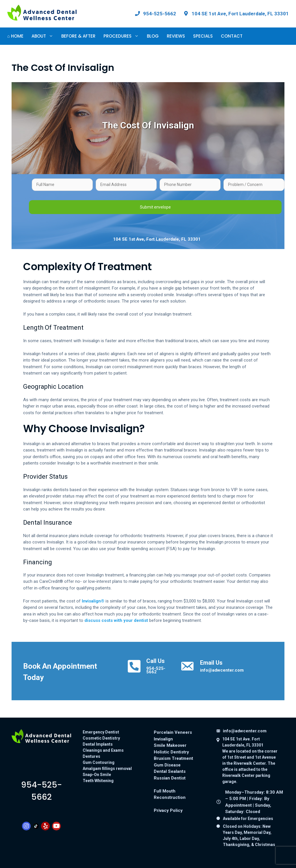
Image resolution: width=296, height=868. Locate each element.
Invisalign (163, 739)
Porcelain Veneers (173, 732)
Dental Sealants (170, 771)
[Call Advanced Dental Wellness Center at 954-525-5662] (155, 14)
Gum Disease (167, 765)
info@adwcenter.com (222, 670)
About (44, 36)
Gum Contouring (99, 762)
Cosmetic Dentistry (101, 738)
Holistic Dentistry (171, 752)
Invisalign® (93, 601)
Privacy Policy (168, 810)
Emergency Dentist (101, 732)
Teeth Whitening (98, 781)
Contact (232, 36)
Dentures (91, 756)
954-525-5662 (156, 670)
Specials (203, 36)
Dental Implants (98, 744)
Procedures (123, 36)
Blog (153, 36)
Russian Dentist (170, 778)
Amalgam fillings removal (107, 769)
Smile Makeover (170, 745)
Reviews (176, 36)
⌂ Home (15, 36)
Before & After (78, 36)
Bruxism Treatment (173, 758)
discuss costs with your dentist (116, 620)
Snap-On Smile (97, 775)
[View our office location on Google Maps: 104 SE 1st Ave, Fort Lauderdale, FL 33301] (236, 14)
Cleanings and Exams (103, 750)
